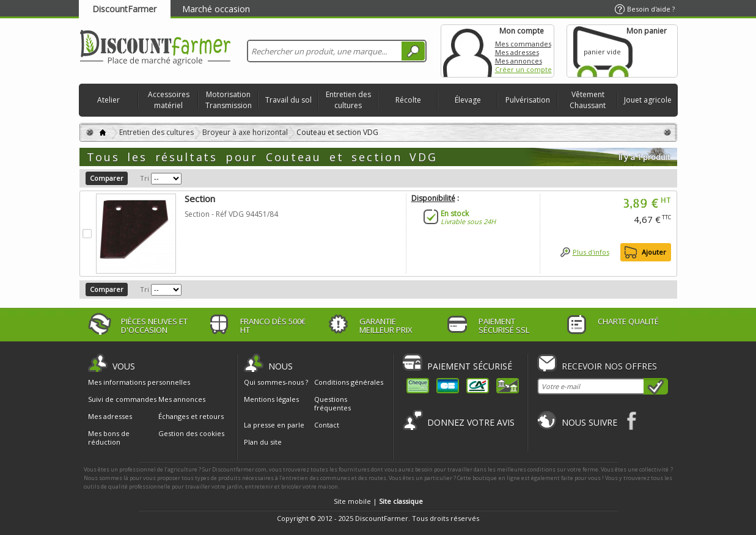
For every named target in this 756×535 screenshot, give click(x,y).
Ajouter (654, 252)
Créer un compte (523, 69)
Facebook (632, 420)
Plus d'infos (591, 252)
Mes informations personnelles (139, 382)
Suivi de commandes (122, 399)
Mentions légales (271, 399)
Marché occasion (216, 9)
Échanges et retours (191, 417)
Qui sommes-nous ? (276, 382)
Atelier (108, 100)
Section (200, 198)
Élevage (468, 100)
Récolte (408, 100)
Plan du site (263, 442)
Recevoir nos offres (609, 366)
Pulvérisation (528, 100)
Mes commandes (523, 44)
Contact (327, 425)
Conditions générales (349, 382)
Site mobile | (378, 501)
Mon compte (468, 51)
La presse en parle (274, 425)
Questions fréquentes (332, 403)
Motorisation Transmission (229, 100)
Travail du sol (288, 100)
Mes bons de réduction (109, 438)
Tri (145, 178)
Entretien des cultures (348, 100)
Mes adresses (517, 52)
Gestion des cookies (191, 434)
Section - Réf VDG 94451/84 (231, 214)
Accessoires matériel (169, 100)
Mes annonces (519, 61)
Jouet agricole (648, 100)
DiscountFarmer (124, 9)
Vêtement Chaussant (588, 100)
